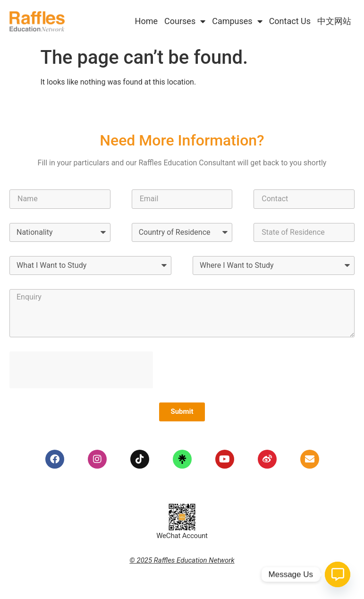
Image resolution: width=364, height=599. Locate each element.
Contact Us (290, 21)
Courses (185, 21)
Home (146, 21)
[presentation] (81, 370)
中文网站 (334, 21)
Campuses (237, 21)
